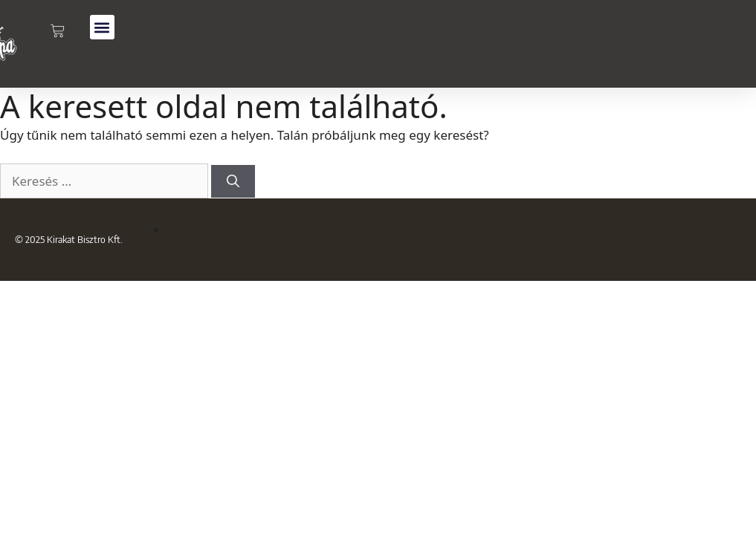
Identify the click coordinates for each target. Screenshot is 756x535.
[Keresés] (233, 182)
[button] (102, 27)
